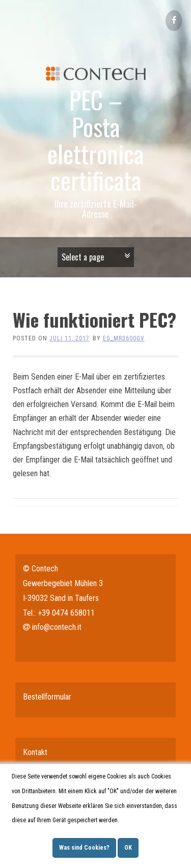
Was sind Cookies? (84, 848)
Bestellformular (47, 697)
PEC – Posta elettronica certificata (95, 140)
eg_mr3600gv (124, 338)
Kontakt (35, 752)
